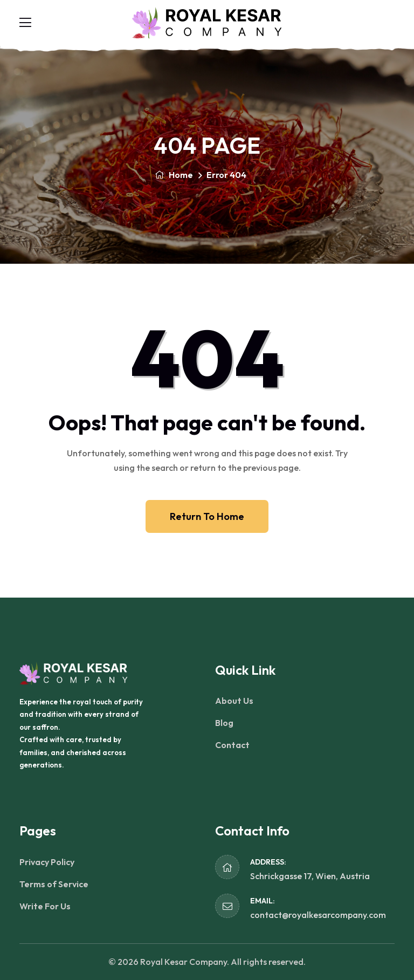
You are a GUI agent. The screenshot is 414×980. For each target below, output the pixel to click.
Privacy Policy (47, 862)
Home (174, 175)
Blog (224, 723)
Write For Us (45, 906)
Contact (232, 745)
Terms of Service (54, 884)
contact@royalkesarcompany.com (318, 915)
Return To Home (207, 516)
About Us (234, 701)
